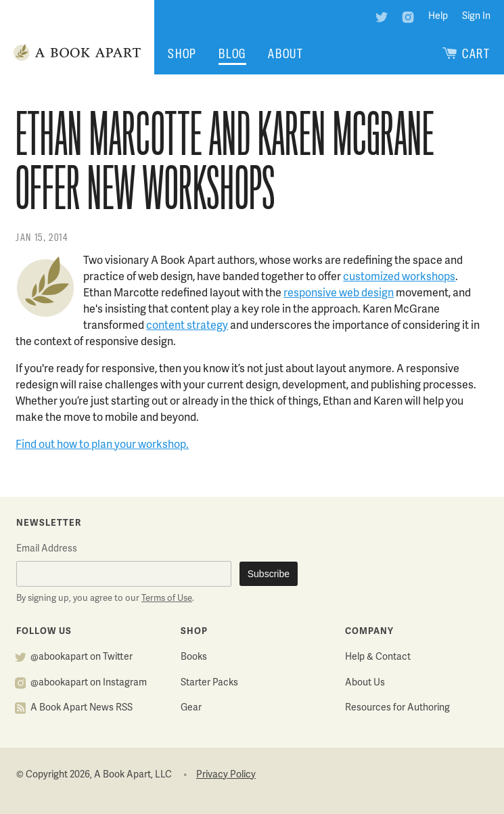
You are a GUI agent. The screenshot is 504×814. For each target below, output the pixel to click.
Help (438, 17)
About (286, 54)
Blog (232, 54)
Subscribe (269, 574)
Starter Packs (209, 683)
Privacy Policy (226, 775)
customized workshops (399, 277)
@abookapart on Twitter (82, 657)
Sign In (476, 17)
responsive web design (339, 294)
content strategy (187, 326)
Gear (191, 708)
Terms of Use (167, 599)
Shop (182, 54)
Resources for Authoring (397, 708)
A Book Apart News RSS (82, 708)
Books (194, 657)
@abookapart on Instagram (89, 683)
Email (47, 549)
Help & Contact (378, 657)
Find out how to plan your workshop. (102, 445)
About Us (365, 683)
